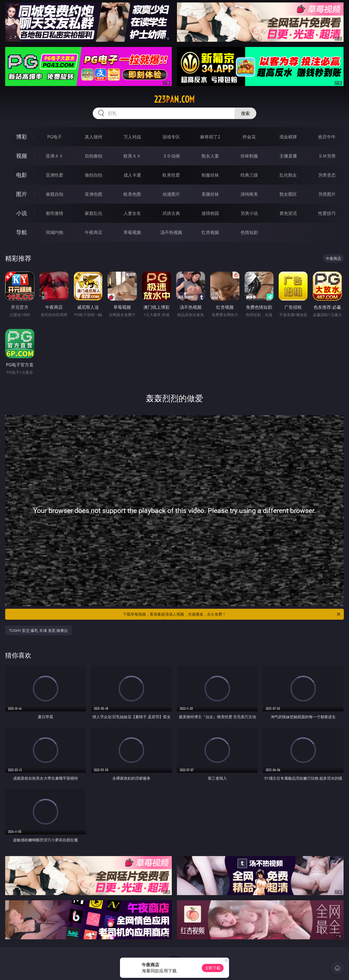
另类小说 (249, 213)
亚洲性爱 (55, 175)
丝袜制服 (249, 156)
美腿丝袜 (210, 194)
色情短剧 (249, 232)
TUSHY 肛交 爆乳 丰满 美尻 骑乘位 (38, 630)
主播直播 (288, 156)
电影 (22, 175)
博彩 (22, 137)
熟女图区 (288, 194)
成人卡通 (132, 175)
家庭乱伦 (94, 213)
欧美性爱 (171, 175)
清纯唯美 (249, 194)
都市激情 (55, 213)
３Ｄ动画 (171, 156)
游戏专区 (171, 137)
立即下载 (213, 968)
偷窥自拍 (55, 194)
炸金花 (249, 137)
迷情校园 (210, 213)
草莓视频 (132, 232)
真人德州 (94, 137)
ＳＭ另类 (327, 156)
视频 (22, 156)
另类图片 (327, 194)
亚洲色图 (94, 194)
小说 (22, 213)
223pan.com (174, 99)
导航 (22, 232)
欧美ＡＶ (132, 156)
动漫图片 (171, 194)
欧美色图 (132, 194)
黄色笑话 (288, 213)
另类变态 (327, 175)
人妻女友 (132, 213)
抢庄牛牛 (327, 137)
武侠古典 (171, 213)
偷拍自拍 (94, 175)
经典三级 (249, 175)
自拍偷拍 (94, 156)
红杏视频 (210, 232)
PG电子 (54, 137)
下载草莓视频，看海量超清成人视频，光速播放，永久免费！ (232, 614)
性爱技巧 (327, 213)
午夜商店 (94, 232)
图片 (22, 194)
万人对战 (132, 137)
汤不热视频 (171, 232)
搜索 (245, 113)
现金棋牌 (288, 137)
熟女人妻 (210, 156)
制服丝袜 (210, 175)
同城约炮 (55, 232)
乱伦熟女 (288, 175)
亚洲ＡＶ (55, 156)
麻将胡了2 (210, 137)
